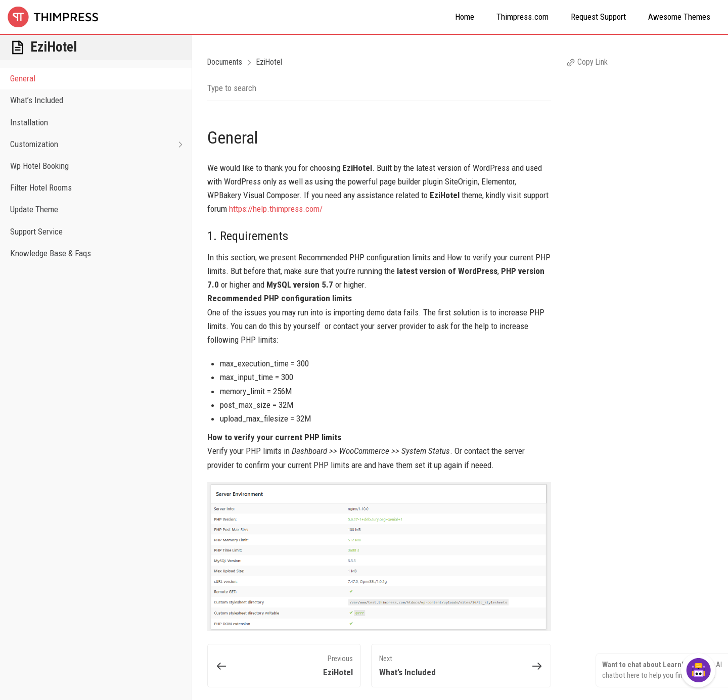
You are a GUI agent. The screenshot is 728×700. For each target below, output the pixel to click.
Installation (29, 122)
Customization (101, 144)
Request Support (598, 17)
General (23, 78)
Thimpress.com (522, 17)
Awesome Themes (679, 17)
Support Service (36, 231)
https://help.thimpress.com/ (276, 209)
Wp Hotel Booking (39, 166)
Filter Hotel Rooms (41, 188)
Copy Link (587, 62)
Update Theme (34, 209)
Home (465, 17)
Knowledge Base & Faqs (51, 253)
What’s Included (37, 100)
